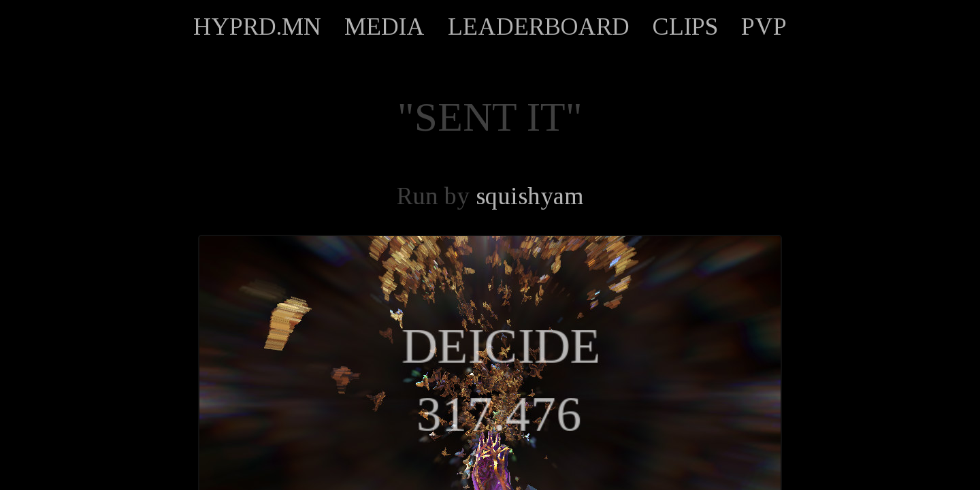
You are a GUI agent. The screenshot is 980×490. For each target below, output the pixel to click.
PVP (764, 27)
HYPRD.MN (257, 27)
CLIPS (685, 27)
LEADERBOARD (539, 27)
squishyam (529, 196)
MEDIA (385, 27)
